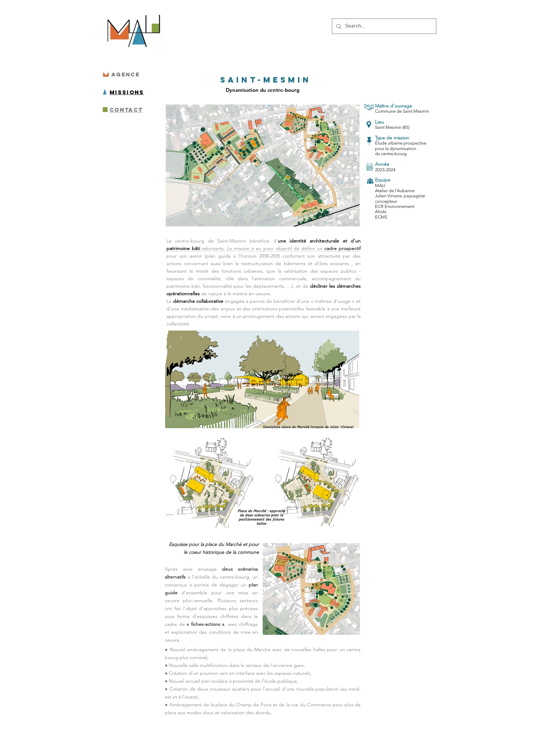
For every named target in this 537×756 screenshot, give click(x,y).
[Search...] (383, 26)
